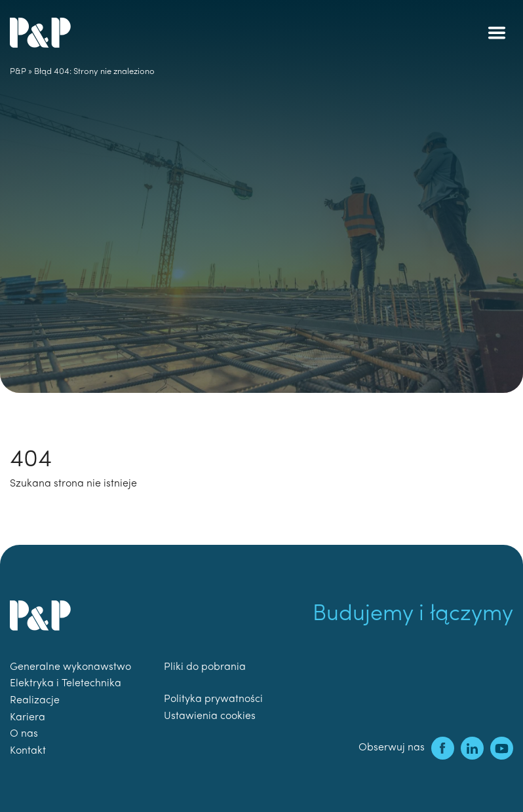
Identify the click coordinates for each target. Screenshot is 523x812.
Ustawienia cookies (210, 716)
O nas (24, 734)
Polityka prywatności (213, 699)
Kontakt (28, 751)
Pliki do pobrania (205, 667)
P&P (18, 72)
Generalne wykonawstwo (70, 667)
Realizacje (35, 701)
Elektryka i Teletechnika (66, 684)
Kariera (28, 718)
